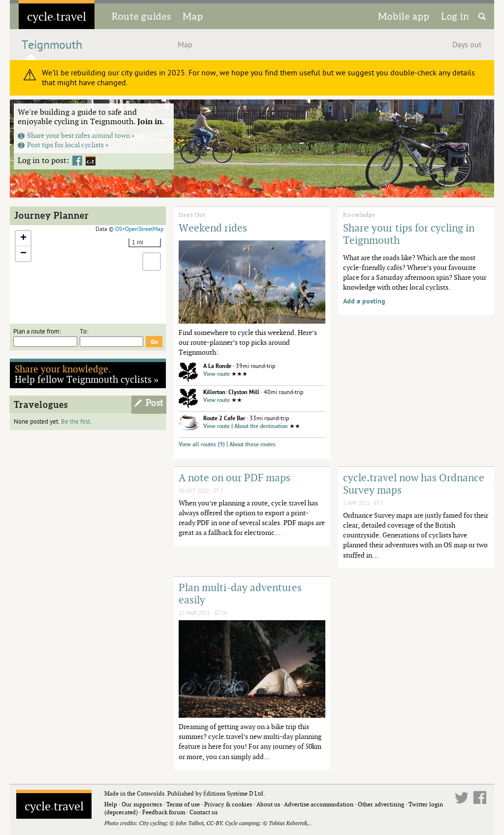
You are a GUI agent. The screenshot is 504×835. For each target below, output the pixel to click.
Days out (467, 45)
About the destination (261, 426)
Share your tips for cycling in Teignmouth (409, 234)
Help (111, 804)
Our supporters (142, 804)
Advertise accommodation (319, 804)
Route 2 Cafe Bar (224, 418)
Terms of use (183, 804)
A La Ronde (217, 366)
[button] (23, 239)
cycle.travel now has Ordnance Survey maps (414, 484)
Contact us (204, 812)
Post (155, 403)
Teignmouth (52, 45)
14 (221, 613)
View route (217, 374)
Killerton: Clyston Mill (231, 392)
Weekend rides (213, 228)
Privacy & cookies (228, 804)
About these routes (252, 445)
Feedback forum (164, 812)
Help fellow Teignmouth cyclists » (87, 374)
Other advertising (381, 804)
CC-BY (214, 823)
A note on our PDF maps (235, 477)
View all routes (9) (202, 445)
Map (193, 16)
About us (268, 804)
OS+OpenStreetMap (139, 229)
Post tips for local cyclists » (63, 145)
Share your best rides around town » (76, 135)
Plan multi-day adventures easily (240, 593)
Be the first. (76, 422)
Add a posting (364, 301)
